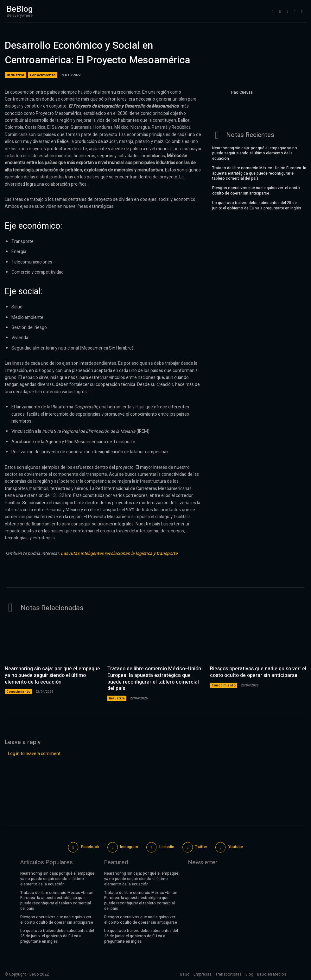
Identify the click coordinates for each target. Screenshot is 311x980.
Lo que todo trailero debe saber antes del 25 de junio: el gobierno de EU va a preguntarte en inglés (257, 205)
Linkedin (167, 846)
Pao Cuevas (242, 92)
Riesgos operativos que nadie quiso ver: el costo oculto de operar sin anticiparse (256, 190)
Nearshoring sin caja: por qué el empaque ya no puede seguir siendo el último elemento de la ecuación (255, 153)
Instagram (129, 846)
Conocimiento (43, 75)
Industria (16, 75)
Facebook (90, 846)
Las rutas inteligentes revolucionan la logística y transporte (119, 553)
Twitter (201, 846)
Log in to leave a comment (34, 753)
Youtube (236, 846)
